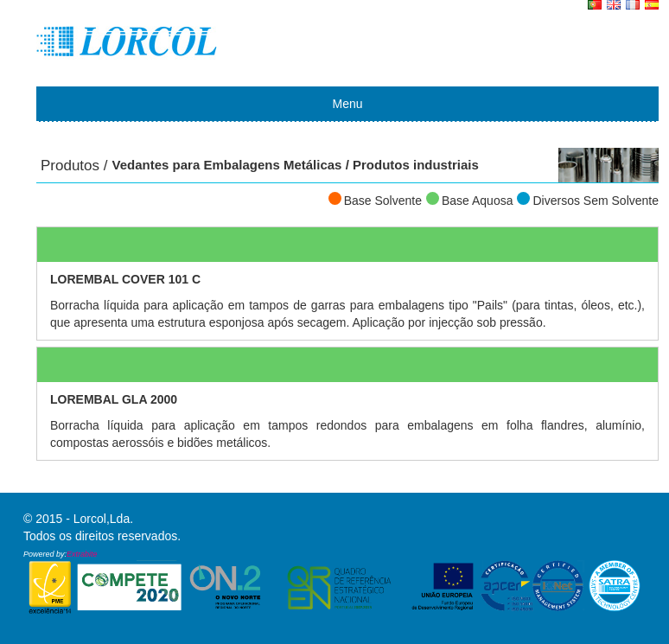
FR (633, 7)
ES (652, 7)
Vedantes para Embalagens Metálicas (227, 165)
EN (614, 7)
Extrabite (82, 554)
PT (595, 7)
